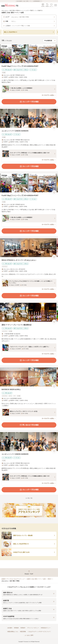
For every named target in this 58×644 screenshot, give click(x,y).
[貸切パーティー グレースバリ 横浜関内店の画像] (29, 312)
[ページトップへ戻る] (29, 573)
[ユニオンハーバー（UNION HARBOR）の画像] (29, 118)
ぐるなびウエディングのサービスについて (39, 632)
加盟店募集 (23, 632)
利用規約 (16, 628)
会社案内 (10, 628)
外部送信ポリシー (46, 628)
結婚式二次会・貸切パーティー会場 (36, 579)
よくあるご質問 (29, 635)
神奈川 (50, 579)
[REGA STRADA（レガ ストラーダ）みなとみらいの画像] (29, 248)
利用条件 (23, 628)
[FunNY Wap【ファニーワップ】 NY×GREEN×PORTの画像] (29, 54)
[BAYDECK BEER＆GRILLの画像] (29, 377)
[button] (29, 594)
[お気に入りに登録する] (54, 63)
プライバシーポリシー (33, 628)
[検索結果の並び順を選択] (50, 41)
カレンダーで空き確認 (29, 102)
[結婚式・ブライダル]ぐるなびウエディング (13, 579)
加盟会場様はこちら (13, 632)
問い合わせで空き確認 (29, 425)
